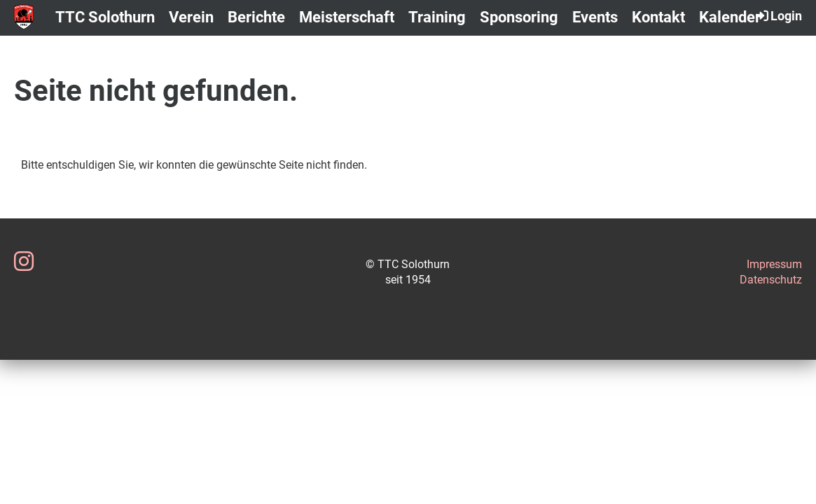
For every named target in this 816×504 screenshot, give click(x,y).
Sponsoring (519, 17)
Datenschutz (771, 280)
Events (595, 17)
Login (778, 15)
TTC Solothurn (105, 17)
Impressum (774, 264)
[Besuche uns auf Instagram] (24, 262)
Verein (191, 17)
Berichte (256, 17)
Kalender (730, 17)
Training (437, 17)
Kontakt (658, 17)
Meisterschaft (347, 17)
